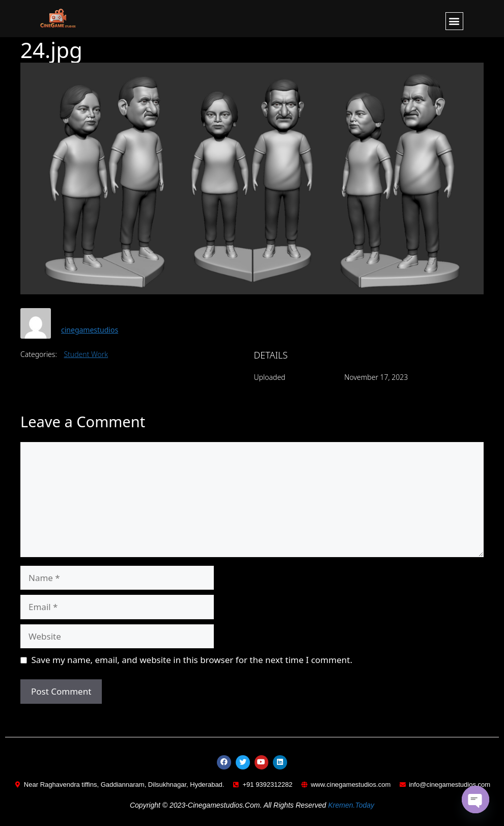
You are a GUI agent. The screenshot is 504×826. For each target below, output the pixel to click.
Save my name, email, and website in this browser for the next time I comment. (192, 660)
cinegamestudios (90, 330)
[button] (454, 21)
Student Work (86, 354)
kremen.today (351, 806)
